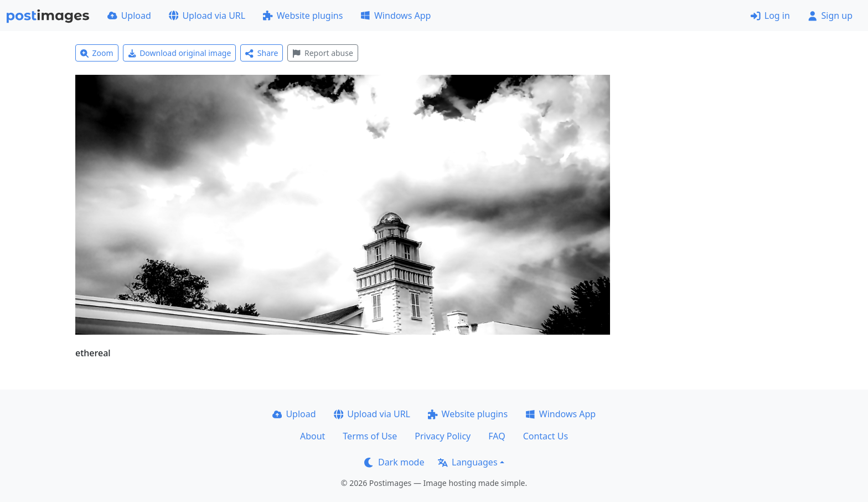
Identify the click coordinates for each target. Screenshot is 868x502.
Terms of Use (370, 436)
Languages (467, 462)
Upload (129, 16)
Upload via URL (207, 16)
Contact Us (546, 436)
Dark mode (394, 462)
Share (262, 53)
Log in (770, 16)
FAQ (497, 436)
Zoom (97, 53)
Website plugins (303, 16)
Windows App (396, 16)
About (312, 436)
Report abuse (322, 53)
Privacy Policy (443, 436)
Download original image (180, 53)
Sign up (830, 16)
